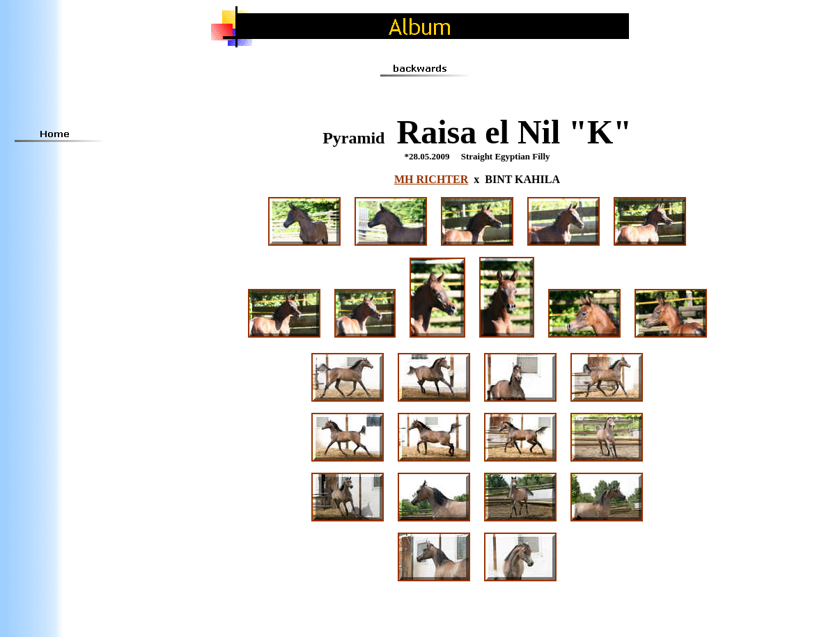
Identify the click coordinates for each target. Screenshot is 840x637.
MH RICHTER (431, 179)
